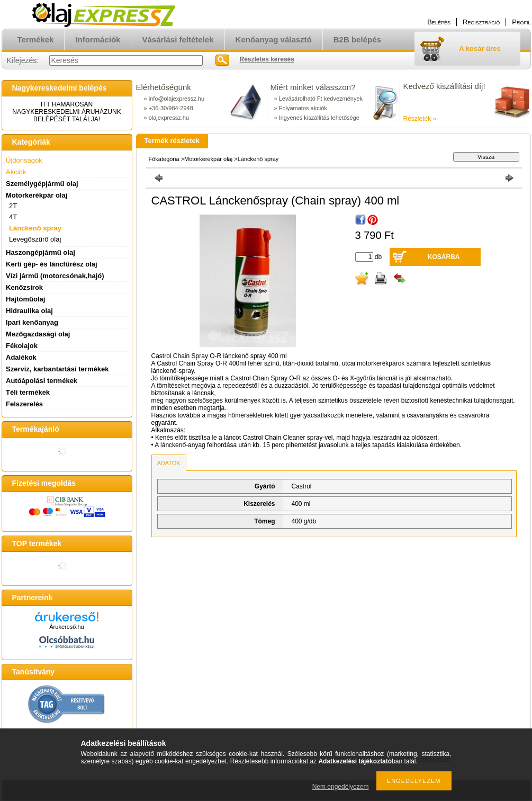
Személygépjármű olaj (42, 184)
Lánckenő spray (35, 228)
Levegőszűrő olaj (35, 239)
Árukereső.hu (66, 627)
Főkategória (164, 159)
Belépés (439, 22)
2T (13, 206)
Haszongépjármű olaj (40, 252)
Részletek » (420, 119)
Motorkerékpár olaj (208, 159)
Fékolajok (22, 346)
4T (13, 217)
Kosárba (444, 257)
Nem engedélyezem (341, 787)
